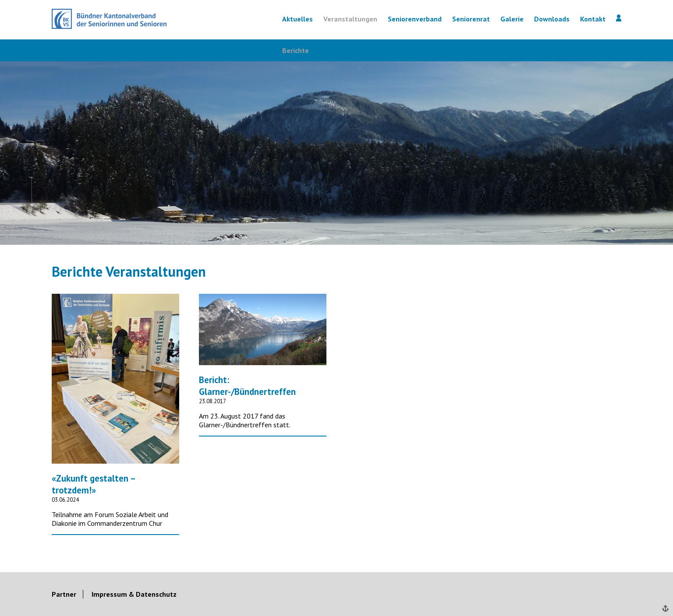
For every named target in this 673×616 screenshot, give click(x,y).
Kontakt (593, 19)
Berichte (296, 50)
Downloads (552, 19)
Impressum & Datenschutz (134, 594)
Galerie (512, 19)
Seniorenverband (415, 19)
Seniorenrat (471, 19)
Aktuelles (298, 19)
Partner (64, 594)
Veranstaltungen (350, 19)
